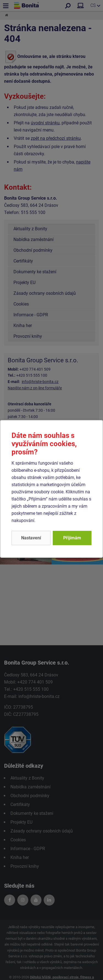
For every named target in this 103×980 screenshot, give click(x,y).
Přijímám (72, 538)
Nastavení (31, 538)
